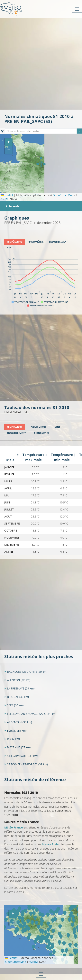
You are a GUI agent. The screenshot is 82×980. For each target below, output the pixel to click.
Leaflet (7, 195)
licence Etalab (51, 844)
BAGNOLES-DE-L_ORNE (26, 672)
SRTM (5, 199)
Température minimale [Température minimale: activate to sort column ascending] (62, 457)
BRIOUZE (17, 697)
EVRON (15, 731)
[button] (41, 162)
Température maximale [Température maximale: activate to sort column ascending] (33, 457)
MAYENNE (17, 747)
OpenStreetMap (63, 195)
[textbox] (43, 131)
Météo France (14, 827)
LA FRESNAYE (19, 688)
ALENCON (17, 680)
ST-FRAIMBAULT (21, 756)
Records (12, 206)
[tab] (15, 242)
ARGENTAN (18, 722)
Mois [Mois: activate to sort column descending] (10, 460)
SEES (14, 705)
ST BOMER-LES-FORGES (26, 764)
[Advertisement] (41, 63)
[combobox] (43, 131)
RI (12, 739)
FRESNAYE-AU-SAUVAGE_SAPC (30, 714)
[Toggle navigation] (77, 9)
